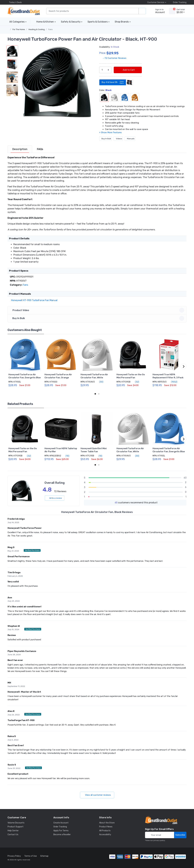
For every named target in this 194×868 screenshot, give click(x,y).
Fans (50, 29)
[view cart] (172, 11)
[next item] (12, 122)
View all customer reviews (97, 795)
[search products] (142, 11)
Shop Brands (122, 22)
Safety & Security (71, 22)
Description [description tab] (20, 149)
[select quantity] (105, 70)
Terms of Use (31, 856)
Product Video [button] (97, 310)
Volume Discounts (16, 823)
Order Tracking (179, 2)
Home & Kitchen (45, 22)
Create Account (61, 823)
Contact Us (13, 835)
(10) (66, 456)
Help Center (13, 831)
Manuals (130, 139)
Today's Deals (15, 2)
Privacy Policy (14, 856)
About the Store (107, 823)
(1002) (172, 382)
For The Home (19, 29)
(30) (100, 382)
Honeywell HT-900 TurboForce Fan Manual (34, 300)
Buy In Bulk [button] (97, 318)
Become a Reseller (62, 835)
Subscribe (180, 835)
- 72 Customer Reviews (113, 58)
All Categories (16, 22)
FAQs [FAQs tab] (40, 149)
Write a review (55, 498)
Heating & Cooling (37, 29)
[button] (56, 82)
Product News (106, 827)
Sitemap (44, 856)
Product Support (15, 827)
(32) (135, 382)
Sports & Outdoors (98, 22)
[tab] (20, 149)
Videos (118, 139)
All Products (105, 831)
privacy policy (159, 840)
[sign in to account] (158, 11)
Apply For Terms (61, 831)
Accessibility (105, 835)
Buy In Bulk (106, 139)
